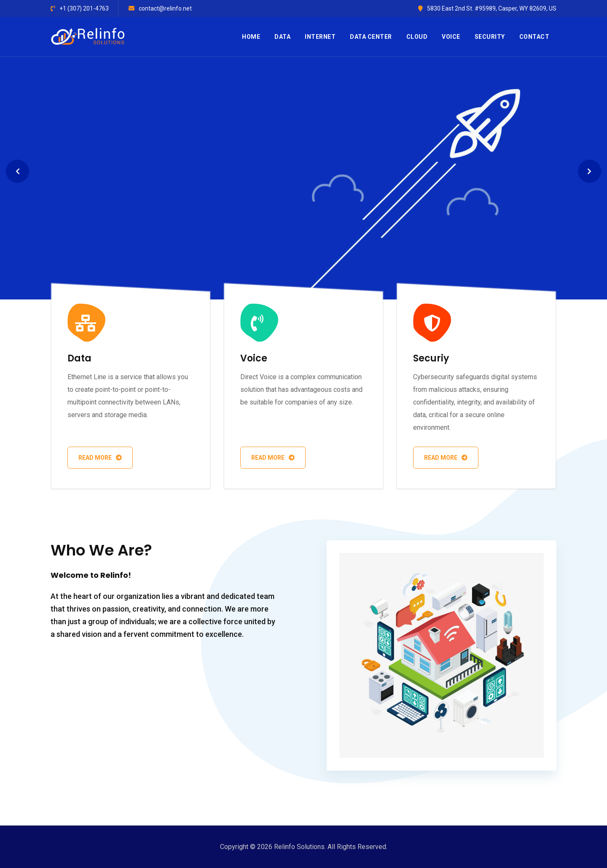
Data (282, 37)
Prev (17, 171)
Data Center (371, 37)
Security (490, 37)
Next (590, 171)
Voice (451, 37)
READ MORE (85, 233)
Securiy (431, 358)
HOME (251, 37)
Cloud (417, 37)
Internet (320, 37)
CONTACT (534, 37)
